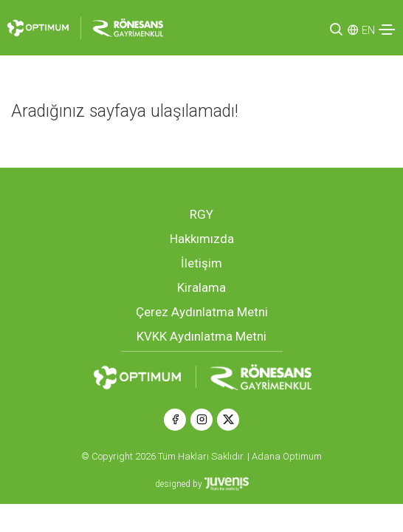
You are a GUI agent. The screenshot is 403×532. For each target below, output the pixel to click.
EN (368, 30)
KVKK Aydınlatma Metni (201, 336)
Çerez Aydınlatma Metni (202, 312)
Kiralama (201, 287)
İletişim (201, 263)
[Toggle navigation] (387, 30)
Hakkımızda (202, 239)
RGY (201, 214)
